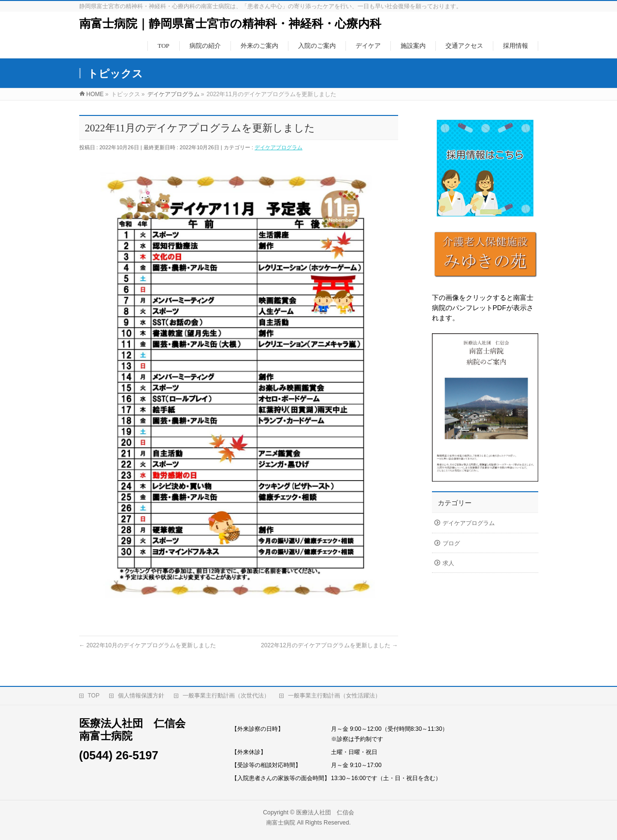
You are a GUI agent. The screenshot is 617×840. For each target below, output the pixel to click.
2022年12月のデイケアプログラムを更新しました (329, 645)
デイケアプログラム (279, 147)
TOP (94, 693)
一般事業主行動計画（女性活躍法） (334, 693)
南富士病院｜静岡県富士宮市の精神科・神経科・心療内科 (230, 24)
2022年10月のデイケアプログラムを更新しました (148, 645)
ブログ (451, 543)
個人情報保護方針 (141, 693)
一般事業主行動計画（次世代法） (226, 693)
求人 (448, 563)
